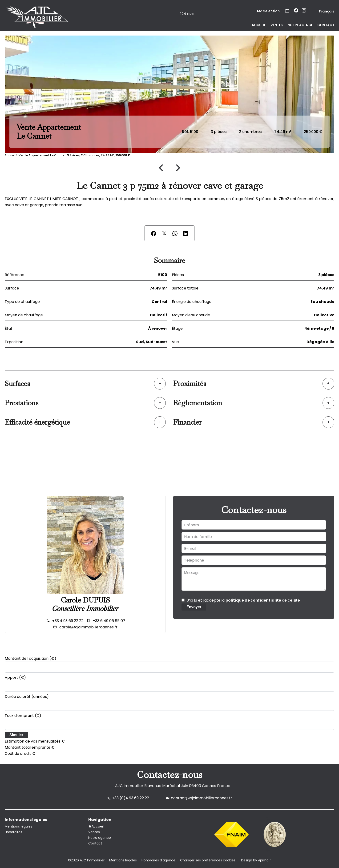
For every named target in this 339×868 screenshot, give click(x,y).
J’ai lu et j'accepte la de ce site (243, 600)
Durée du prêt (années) (27, 697)
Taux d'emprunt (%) (23, 716)
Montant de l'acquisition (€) (30, 658)
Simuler (16, 735)
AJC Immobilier (129, 786)
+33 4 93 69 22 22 (68, 621)
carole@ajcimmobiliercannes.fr (88, 627)
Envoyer (194, 607)
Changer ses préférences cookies (208, 860)
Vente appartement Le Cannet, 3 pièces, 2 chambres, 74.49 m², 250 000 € (74, 155)
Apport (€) (15, 677)
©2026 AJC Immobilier (86, 860)
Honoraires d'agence (158, 860)
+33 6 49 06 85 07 (109, 621)
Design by (256, 860)
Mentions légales (123, 860)
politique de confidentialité (253, 600)
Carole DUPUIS (85, 600)
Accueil (10, 155)
